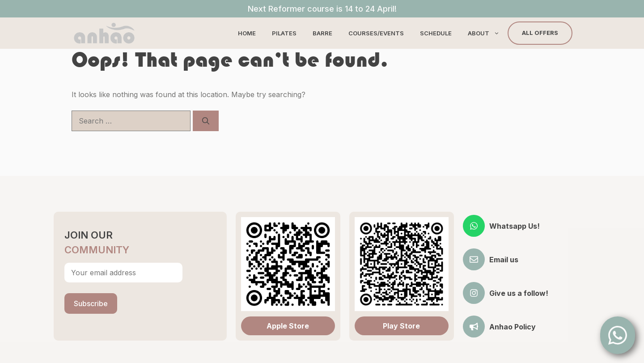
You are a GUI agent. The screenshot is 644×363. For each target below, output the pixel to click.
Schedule (436, 33)
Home (247, 33)
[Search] (206, 121)
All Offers (540, 33)
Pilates (284, 33)
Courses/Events (376, 33)
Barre (322, 33)
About (488, 33)
